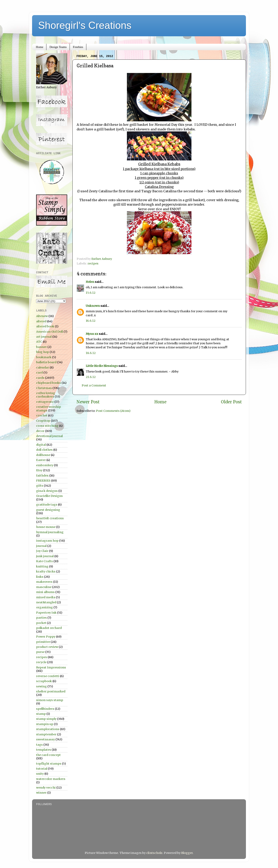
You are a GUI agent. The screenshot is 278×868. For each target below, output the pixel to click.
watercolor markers (51, 779)
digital (41, 445)
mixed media (46, 597)
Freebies (78, 47)
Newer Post (88, 402)
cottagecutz (45, 402)
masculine (44, 587)
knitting (42, 566)
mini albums (45, 592)
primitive (43, 642)
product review (47, 647)
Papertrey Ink (46, 613)
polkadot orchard (49, 628)
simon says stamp (50, 700)
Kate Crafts (44, 561)
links (40, 577)
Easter (41, 460)
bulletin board (46, 362)
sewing (41, 686)
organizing (44, 607)
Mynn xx (92, 334)
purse (40, 652)
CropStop (43, 421)
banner (41, 347)
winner (41, 793)
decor (40, 431)
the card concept (48, 755)
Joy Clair (42, 551)
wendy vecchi (46, 788)
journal (41, 546)
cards (40, 378)
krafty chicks (46, 571)
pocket (41, 623)
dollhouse (43, 455)
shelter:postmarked (51, 691)
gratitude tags (47, 505)
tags (39, 745)
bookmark (44, 357)
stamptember (46, 734)
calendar (43, 367)
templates (44, 750)
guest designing (48, 510)
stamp (41, 714)
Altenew (42, 316)
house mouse (46, 527)
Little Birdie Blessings (102, 366)
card (39, 373)
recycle (41, 662)
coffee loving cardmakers (46, 395)
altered (41, 321)
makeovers (44, 582)
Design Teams (58, 47)
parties (41, 618)
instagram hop (47, 541)
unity (40, 774)
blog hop (43, 352)
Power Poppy (46, 637)
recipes (93, 263)
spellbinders (45, 709)
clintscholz (154, 853)
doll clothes (44, 450)
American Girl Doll (50, 332)
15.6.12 (91, 293)
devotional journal (49, 436)
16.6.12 (91, 321)
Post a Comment (94, 385)
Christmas (44, 388)
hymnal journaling (50, 532)
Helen (90, 282)
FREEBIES (43, 481)
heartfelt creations (50, 518)
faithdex (42, 476)
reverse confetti (48, 676)
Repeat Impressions (51, 667)
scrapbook (44, 681)
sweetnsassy (45, 739)
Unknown (93, 306)
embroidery (45, 465)
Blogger (187, 853)
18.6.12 (91, 353)
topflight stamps (49, 764)
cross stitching (47, 426)
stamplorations (48, 729)
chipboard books (49, 383)
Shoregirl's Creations (85, 25)
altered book (45, 326)
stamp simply (46, 719)
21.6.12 (91, 377)
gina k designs (47, 491)
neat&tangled (46, 602)
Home (40, 47)
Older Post (231, 402)
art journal (44, 337)
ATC (39, 342)
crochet (42, 415)
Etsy (39, 470)
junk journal (45, 556)
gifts (40, 486)
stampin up (45, 724)
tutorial (42, 769)
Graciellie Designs (49, 496)
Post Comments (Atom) (113, 411)
